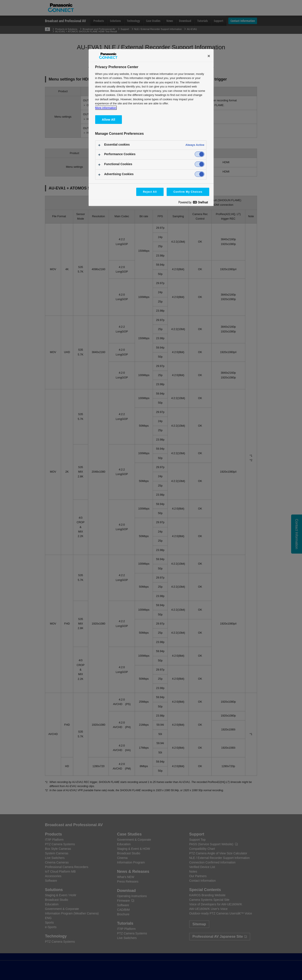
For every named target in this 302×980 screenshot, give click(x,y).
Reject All (150, 192)
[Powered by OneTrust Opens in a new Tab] (195, 203)
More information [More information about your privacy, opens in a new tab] (106, 108)
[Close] (209, 56)
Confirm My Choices (188, 192)
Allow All (109, 120)
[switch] (200, 154)
